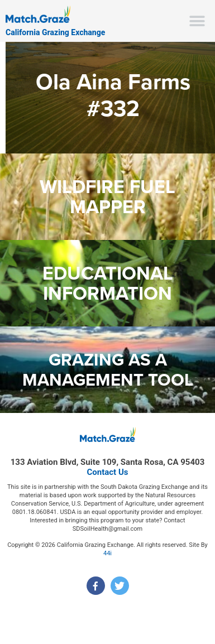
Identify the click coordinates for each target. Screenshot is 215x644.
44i (107, 553)
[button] (197, 21)
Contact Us (107, 472)
